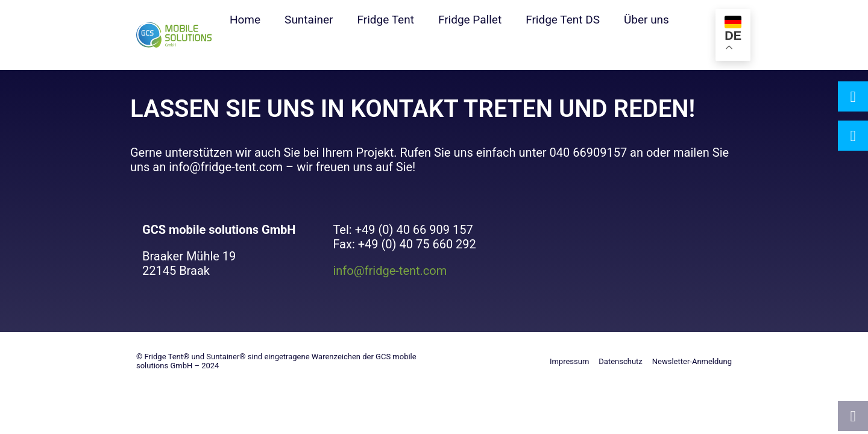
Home (245, 20)
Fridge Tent (386, 20)
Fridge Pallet (470, 20)
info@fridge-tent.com (390, 271)
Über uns (646, 20)
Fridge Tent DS (563, 20)
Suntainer (309, 20)
